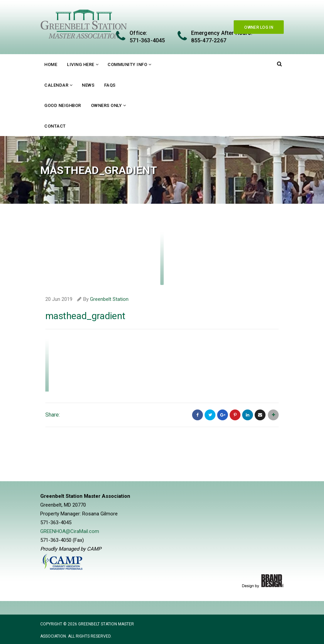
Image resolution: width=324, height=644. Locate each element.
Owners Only (107, 105)
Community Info (127, 64)
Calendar (56, 85)
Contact (55, 126)
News (88, 85)
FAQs (110, 85)
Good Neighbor (63, 105)
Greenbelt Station (109, 299)
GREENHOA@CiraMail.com (70, 531)
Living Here (81, 64)
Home (51, 64)
